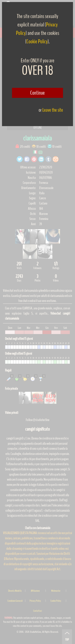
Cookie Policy (37, 42)
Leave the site (53, 110)
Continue (37, 93)
